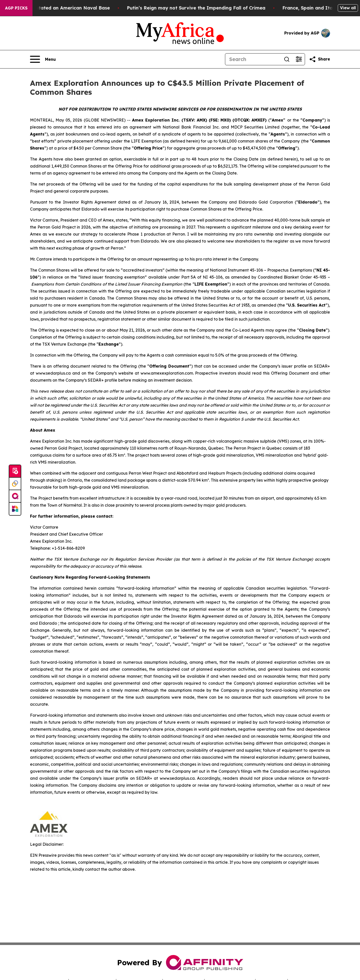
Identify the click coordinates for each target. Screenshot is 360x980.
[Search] (253, 59)
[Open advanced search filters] (299, 59)
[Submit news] (15, 471)
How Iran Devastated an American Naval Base (62, 8)
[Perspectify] (15, 484)
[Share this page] (319, 59)
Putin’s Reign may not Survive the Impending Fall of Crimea (202, 8)
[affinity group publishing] (15, 496)
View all (348, 8)
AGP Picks (16, 8)
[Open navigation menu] (43, 59)
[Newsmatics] (15, 509)
